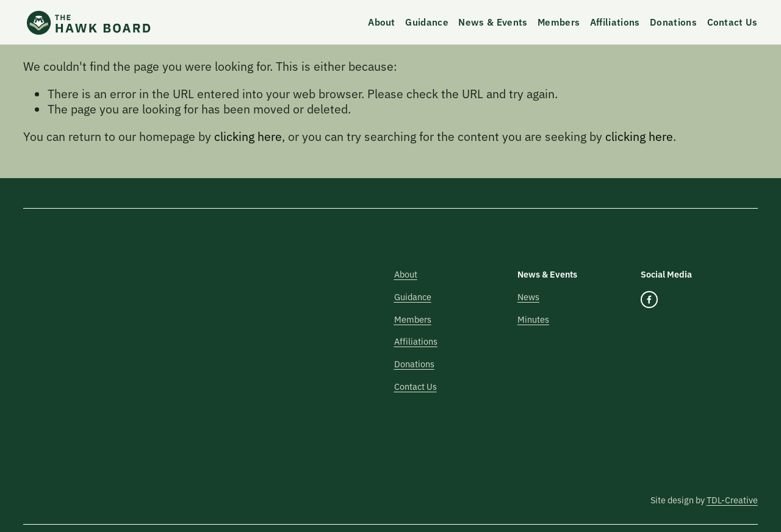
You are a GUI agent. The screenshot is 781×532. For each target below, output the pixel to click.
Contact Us (732, 22)
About (382, 22)
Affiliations (615, 22)
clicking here (248, 136)
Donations (673, 22)
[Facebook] (649, 300)
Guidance (426, 22)
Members (559, 22)
